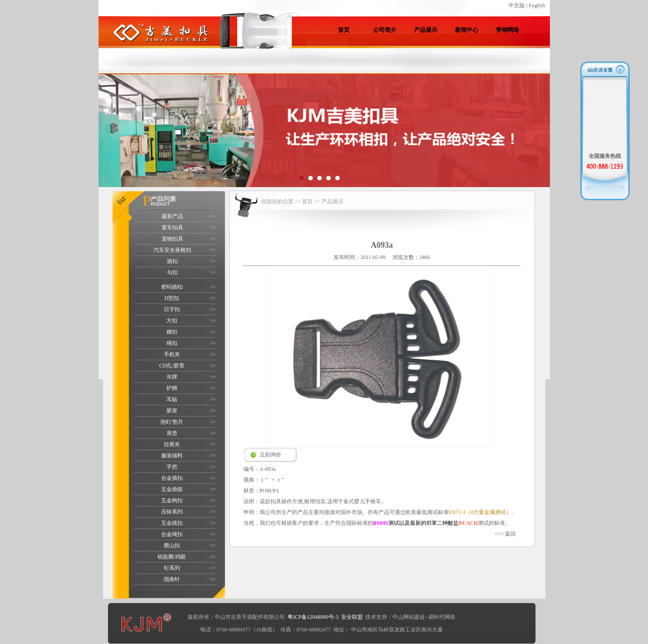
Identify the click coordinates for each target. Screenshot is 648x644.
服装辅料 (172, 456)
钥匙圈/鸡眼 (172, 557)
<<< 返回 (505, 534)
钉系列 (172, 568)
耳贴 (172, 399)
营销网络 (508, 30)
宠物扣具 (172, 239)
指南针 (172, 579)
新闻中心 (467, 30)
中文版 (517, 5)
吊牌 (172, 377)
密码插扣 (172, 287)
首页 (344, 30)
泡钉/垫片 (172, 422)
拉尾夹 (172, 444)
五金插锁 (172, 489)
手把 (172, 467)
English (537, 5)
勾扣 (172, 273)
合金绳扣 (172, 534)
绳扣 (172, 343)
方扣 (172, 321)
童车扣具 (172, 228)
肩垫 (172, 433)
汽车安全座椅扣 (172, 250)
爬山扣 (172, 546)
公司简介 (385, 30)
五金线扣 (172, 523)
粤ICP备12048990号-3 (313, 617)
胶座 (172, 411)
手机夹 (172, 354)
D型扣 (172, 298)
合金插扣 (172, 478)
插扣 (172, 261)
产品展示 (426, 30)
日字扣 (172, 309)
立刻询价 (270, 455)
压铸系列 (172, 512)
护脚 (172, 388)
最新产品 (172, 216)
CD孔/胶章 (172, 366)
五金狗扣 (172, 501)
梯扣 (172, 332)
